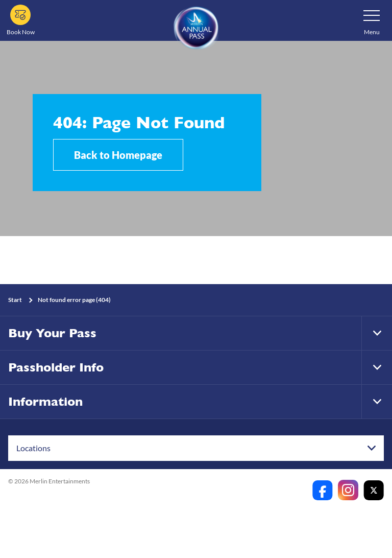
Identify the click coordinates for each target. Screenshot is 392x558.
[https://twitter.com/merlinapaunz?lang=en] (374, 490)
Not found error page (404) (74, 300)
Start (15, 300)
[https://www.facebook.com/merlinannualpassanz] (323, 490)
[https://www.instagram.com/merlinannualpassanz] (348, 490)
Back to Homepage (118, 155)
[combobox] (196, 448)
